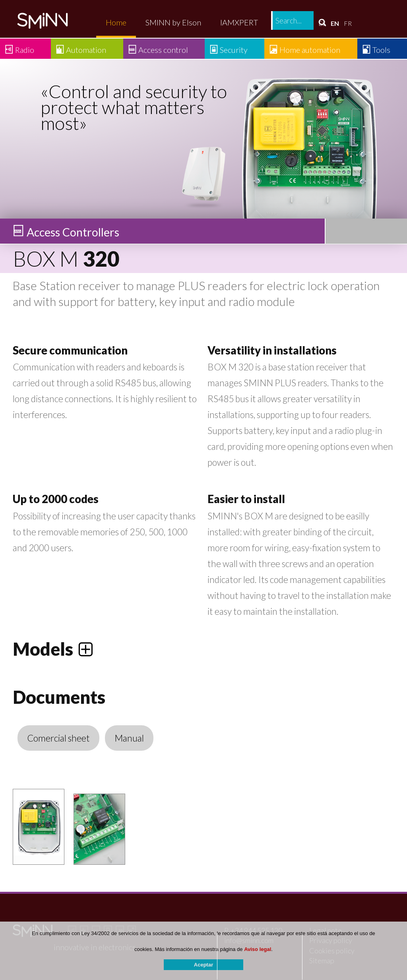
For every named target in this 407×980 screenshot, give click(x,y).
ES (322, 23)
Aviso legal (258, 952)
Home (116, 22)
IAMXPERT (239, 22)
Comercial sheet (58, 738)
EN (335, 23)
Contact (291, 22)
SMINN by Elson (173, 22)
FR (348, 23)
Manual (129, 738)
